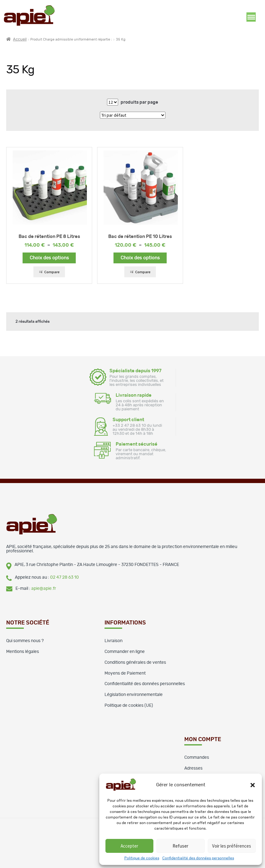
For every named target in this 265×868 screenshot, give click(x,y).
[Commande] (133, 115)
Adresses (193, 768)
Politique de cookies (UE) (129, 706)
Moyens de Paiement (125, 673)
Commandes (197, 758)
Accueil (20, 39)
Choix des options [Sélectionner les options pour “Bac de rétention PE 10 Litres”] (140, 258)
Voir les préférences (232, 846)
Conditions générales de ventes (135, 663)
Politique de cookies (142, 858)
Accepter (129, 846)
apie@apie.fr (44, 589)
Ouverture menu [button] (251, 17)
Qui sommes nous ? (25, 641)
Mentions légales (23, 652)
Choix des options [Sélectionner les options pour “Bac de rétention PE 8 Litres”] (49, 258)
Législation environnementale (134, 695)
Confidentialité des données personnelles (198, 858)
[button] (253, 785)
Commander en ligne (125, 652)
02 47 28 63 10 (64, 577)
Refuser (180, 846)
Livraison (113, 641)
